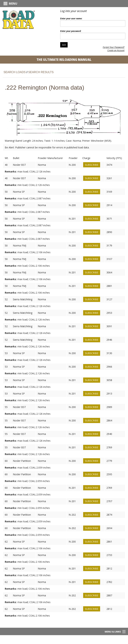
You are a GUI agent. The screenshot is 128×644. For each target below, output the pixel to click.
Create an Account (116, 50)
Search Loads (15, 72)
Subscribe (92, 165)
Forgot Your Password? (114, 47)
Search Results (41, 72)
